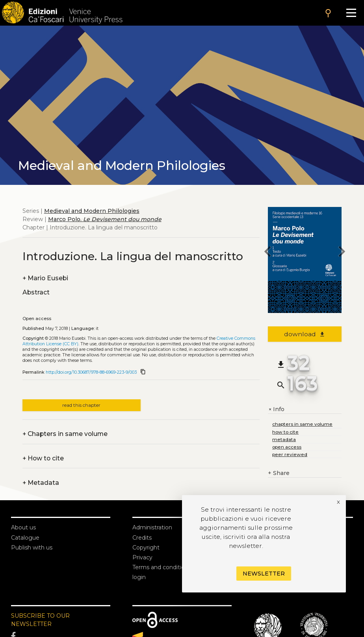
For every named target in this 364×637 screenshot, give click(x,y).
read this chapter (81, 405)
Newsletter (264, 574)
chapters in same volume (302, 424)
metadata (284, 439)
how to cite (285, 432)
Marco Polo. (105, 219)
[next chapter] (342, 253)
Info (276, 409)
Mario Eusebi (45, 278)
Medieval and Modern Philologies (92, 211)
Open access (37, 319)
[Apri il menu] (351, 13)
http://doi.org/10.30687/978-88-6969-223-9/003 (91, 372)
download (305, 334)
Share (279, 473)
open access (287, 447)
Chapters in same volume (65, 434)
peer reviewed (290, 454)
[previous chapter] (268, 253)
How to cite (43, 458)
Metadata (41, 483)
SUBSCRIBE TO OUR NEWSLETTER (40, 620)
